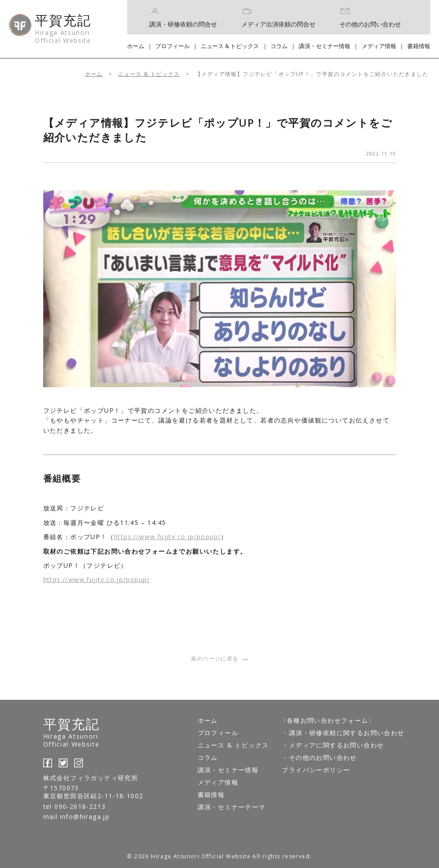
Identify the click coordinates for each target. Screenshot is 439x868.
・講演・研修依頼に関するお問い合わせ (343, 733)
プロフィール (173, 46)
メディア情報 (379, 46)
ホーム (136, 46)
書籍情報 (419, 46)
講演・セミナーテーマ (232, 807)
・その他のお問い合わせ (319, 757)
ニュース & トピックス (230, 46)
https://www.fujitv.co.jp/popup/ (167, 537)
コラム (279, 46)
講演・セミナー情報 (325, 46)
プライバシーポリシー (316, 770)
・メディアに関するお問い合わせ (333, 745)
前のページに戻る (219, 659)
